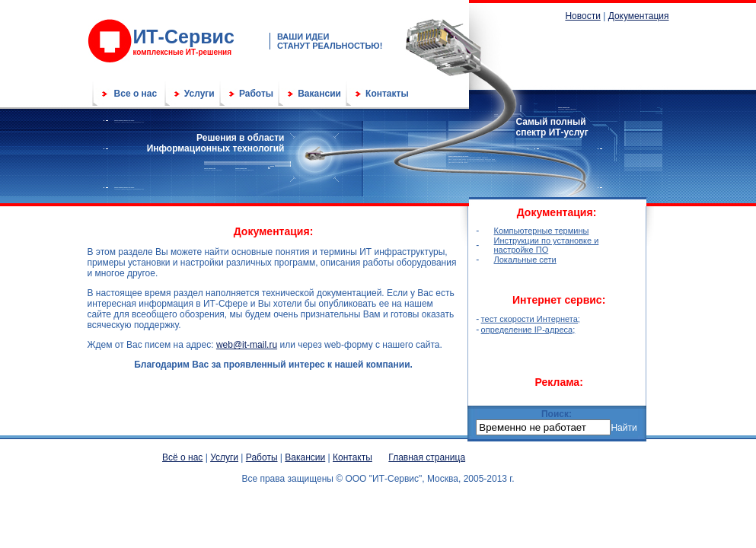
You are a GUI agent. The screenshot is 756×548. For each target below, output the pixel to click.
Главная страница (427, 457)
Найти (624, 428)
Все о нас (136, 94)
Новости (582, 16)
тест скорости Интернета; (531, 319)
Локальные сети (525, 260)
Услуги (199, 94)
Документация (639, 16)
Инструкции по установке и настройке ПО (547, 245)
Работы (256, 94)
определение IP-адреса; (528, 330)
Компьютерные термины (542, 231)
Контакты (387, 94)
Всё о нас (182, 457)
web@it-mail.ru (247, 345)
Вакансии (319, 94)
